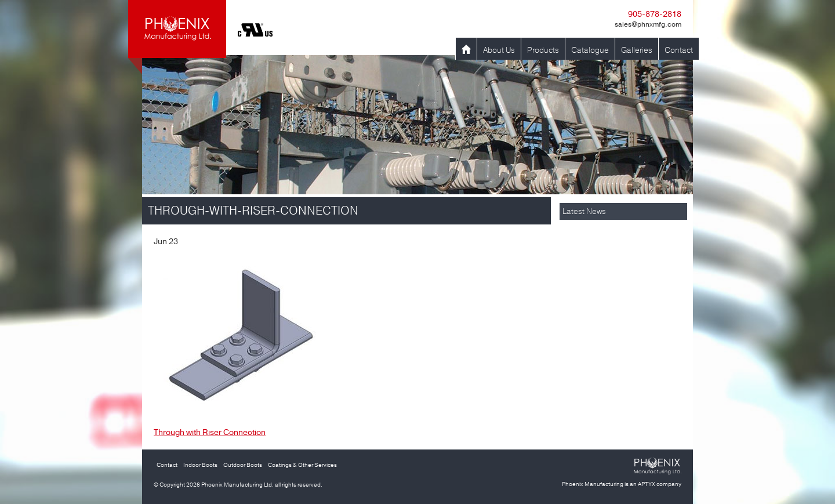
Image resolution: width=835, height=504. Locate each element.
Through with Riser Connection (210, 432)
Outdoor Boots (243, 465)
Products (543, 50)
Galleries (637, 50)
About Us (499, 50)
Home (466, 50)
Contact (679, 50)
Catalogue (590, 50)
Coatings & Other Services (302, 465)
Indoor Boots (200, 465)
